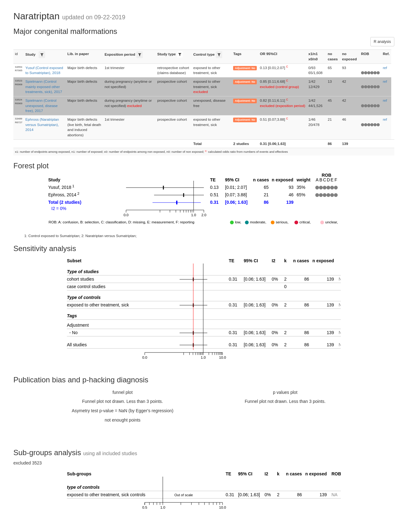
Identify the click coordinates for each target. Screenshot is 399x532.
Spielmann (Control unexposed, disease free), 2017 (42, 105)
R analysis (382, 42)
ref (385, 68)
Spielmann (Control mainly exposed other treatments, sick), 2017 (44, 86)
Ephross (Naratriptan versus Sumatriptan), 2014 (42, 124)
